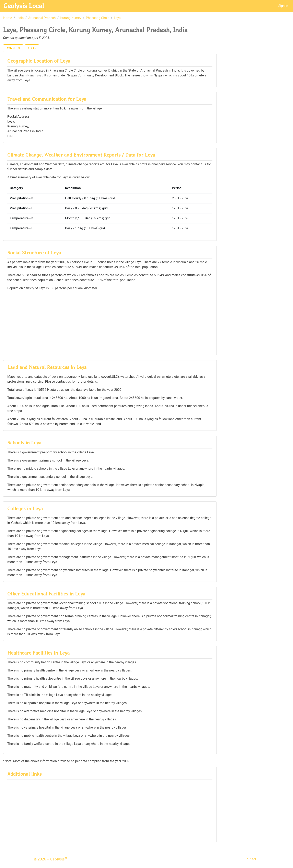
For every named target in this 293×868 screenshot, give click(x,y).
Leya (117, 18)
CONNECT (13, 48)
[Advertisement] (110, 322)
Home (8, 18)
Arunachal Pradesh (42, 18)
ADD (31, 48)
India (20, 18)
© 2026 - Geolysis (50, 859)
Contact (250, 859)
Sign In (283, 6)
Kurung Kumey (71, 18)
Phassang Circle (98, 18)
